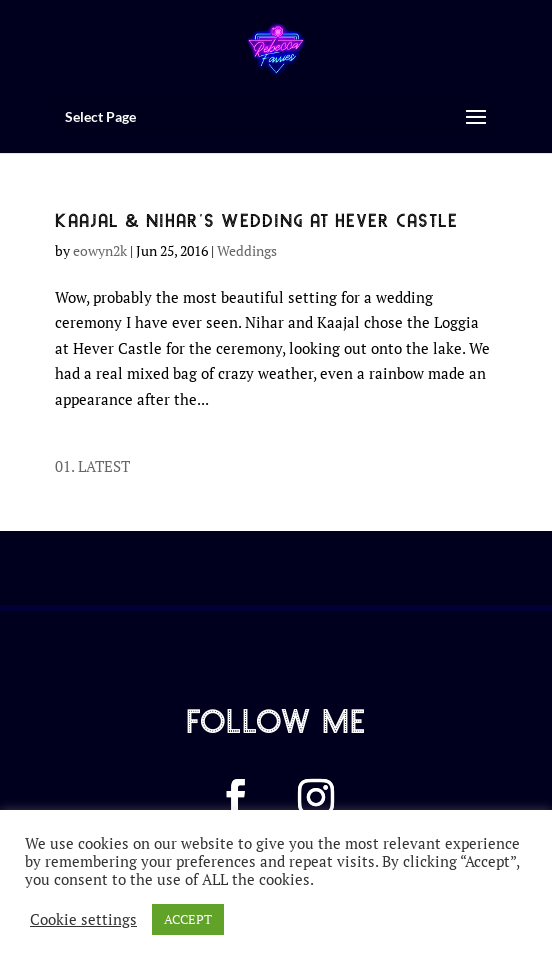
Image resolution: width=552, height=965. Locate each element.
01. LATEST (92, 466)
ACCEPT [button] (188, 919)
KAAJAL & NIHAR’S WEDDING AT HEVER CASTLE (256, 219)
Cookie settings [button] (83, 920)
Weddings (247, 250)
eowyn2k (100, 250)
